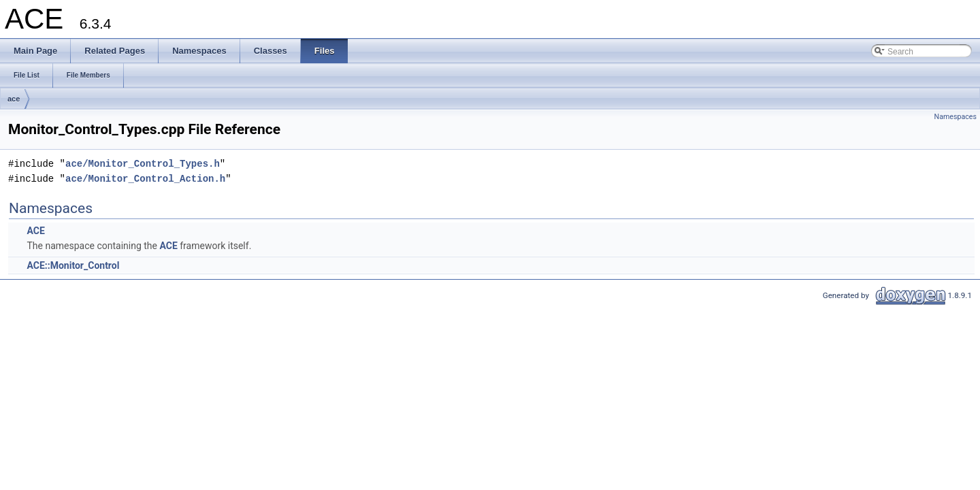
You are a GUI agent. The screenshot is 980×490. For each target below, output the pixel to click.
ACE (35, 231)
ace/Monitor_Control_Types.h (143, 164)
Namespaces (955, 117)
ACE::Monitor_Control (73, 265)
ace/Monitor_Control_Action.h (145, 179)
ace (14, 99)
